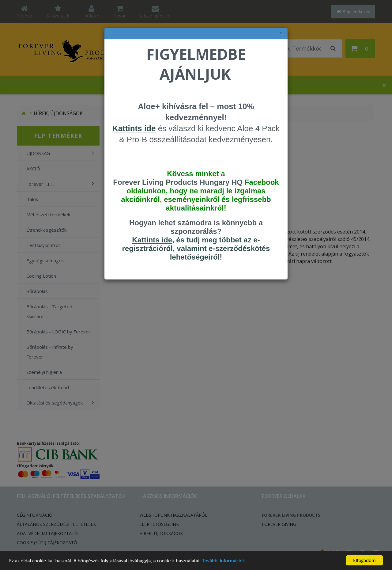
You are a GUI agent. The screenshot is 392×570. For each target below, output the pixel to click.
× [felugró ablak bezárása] (281, 33)
